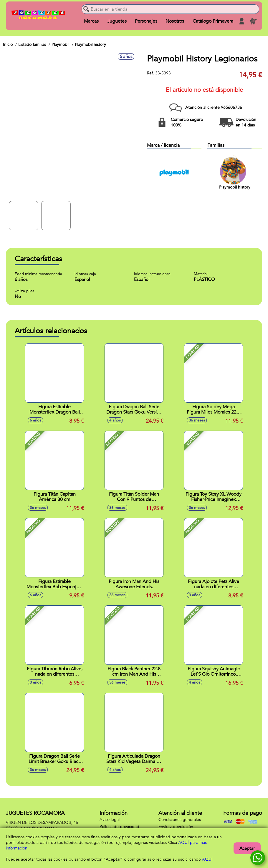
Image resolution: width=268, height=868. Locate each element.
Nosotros (175, 21)
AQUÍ (207, 859)
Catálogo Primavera (213, 21)
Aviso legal (110, 820)
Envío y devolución (176, 827)
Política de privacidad (119, 827)
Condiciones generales (180, 820)
